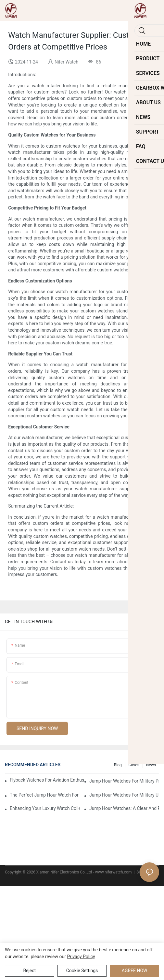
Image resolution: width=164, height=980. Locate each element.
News (151, 765)
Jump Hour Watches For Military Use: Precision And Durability (124, 795)
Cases (134, 765)
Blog (118, 765)
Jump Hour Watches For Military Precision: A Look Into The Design (124, 781)
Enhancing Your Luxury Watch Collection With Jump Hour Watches (45, 808)
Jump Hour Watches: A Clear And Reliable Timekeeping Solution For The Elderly (124, 808)
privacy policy (81, 957)
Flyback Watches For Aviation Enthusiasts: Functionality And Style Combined (47, 780)
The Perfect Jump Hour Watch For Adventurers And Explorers (45, 795)
